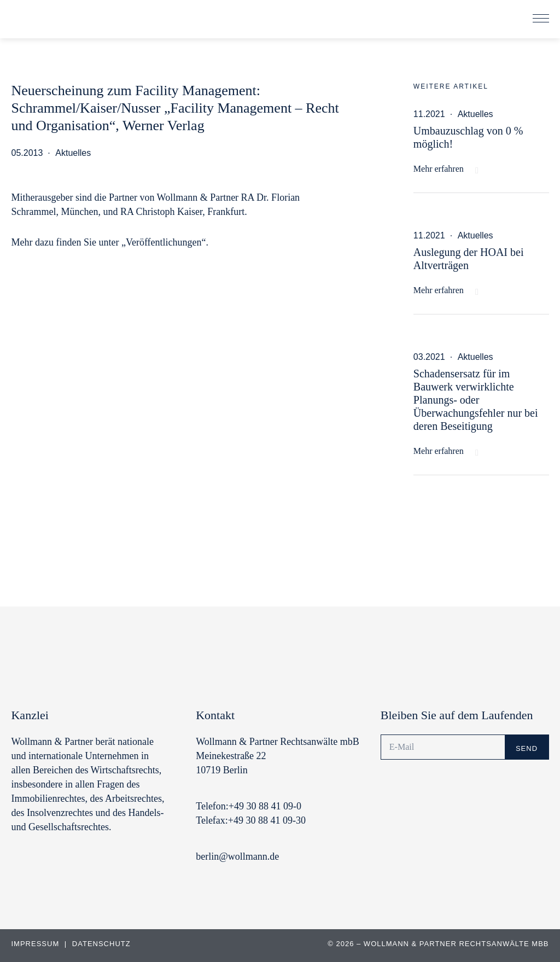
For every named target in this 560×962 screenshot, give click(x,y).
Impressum (36, 944)
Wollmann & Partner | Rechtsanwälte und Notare (85, 21)
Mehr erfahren (439, 169)
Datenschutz (101, 944)
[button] (541, 19)
